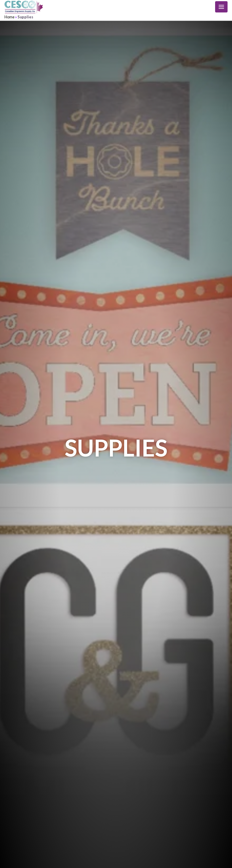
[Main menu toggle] (221, 7)
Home (9, 17)
